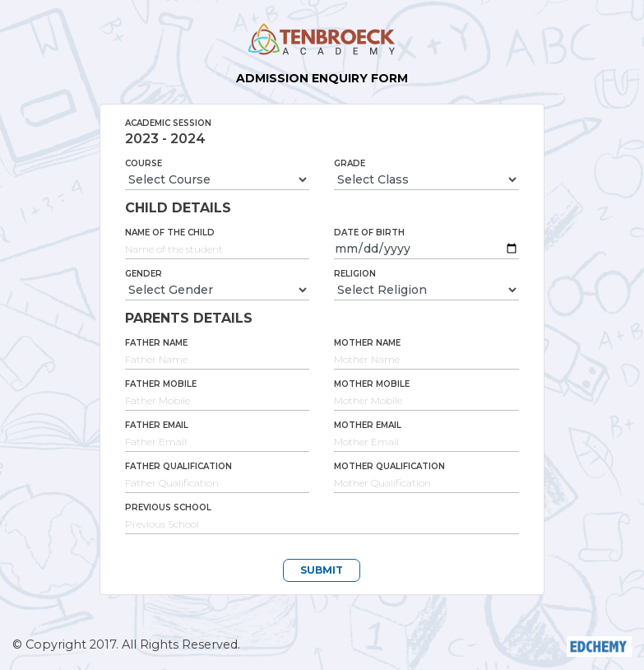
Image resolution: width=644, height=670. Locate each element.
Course (144, 163)
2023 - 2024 (165, 139)
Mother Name (367, 343)
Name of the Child (170, 233)
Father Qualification (178, 466)
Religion (355, 274)
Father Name (156, 343)
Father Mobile (161, 384)
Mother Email (368, 425)
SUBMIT (322, 570)
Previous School (168, 507)
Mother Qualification (389, 466)
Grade (350, 163)
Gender (144, 274)
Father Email (157, 425)
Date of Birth (369, 233)
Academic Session (168, 123)
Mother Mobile (372, 384)
